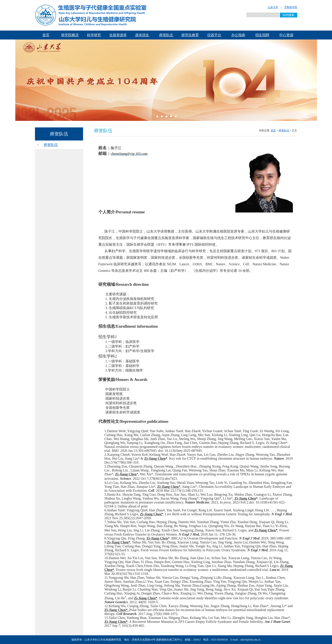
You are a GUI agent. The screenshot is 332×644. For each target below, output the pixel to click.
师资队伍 (166, 35)
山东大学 (273, 7)
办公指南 (238, 35)
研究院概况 (70, 35)
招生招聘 (262, 35)
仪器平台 (214, 35)
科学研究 (94, 35)
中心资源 (286, 35)
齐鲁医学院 (291, 7)
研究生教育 (190, 35)
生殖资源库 (118, 35)
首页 (46, 35)
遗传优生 (142, 35)
